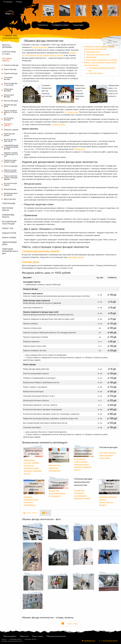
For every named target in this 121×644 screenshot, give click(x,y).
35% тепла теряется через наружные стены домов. (107, 455)
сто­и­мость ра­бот (58, 124)
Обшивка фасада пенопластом (12, 641)
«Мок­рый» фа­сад (96, 73)
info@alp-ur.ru (80, 149)
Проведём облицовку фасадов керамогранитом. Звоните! (108, 501)
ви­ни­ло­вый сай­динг (76, 257)
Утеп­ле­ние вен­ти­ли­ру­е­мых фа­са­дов (41, 251)
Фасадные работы (16, 639)
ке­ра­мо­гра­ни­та (49, 55)
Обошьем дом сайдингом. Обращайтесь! (55, 468)
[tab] (30, 513)
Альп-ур (4, 639)
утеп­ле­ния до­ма (71, 112)
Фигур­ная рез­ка (93, 52)
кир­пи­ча (60, 55)
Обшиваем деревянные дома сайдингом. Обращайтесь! (31, 501)
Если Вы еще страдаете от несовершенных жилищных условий (82, 494)
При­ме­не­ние (91, 57)
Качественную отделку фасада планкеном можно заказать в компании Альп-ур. (83, 464)
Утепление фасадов (108, 447)
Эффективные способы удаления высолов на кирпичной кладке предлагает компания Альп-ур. (33, 467)
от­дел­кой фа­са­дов (40, 47)
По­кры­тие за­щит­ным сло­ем (98, 54)
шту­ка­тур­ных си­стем (33, 55)
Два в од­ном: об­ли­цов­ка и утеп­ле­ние (102, 60)
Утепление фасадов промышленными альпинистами (83, 482)
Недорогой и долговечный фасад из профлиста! (57, 493)
